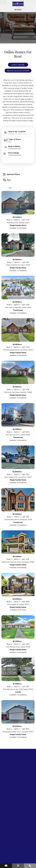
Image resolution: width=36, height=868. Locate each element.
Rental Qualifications (18, 71)
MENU (18, 10)
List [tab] (4, 188)
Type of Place (15, 139)
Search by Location (17, 132)
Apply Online (18, 65)
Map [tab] (10, 188)
